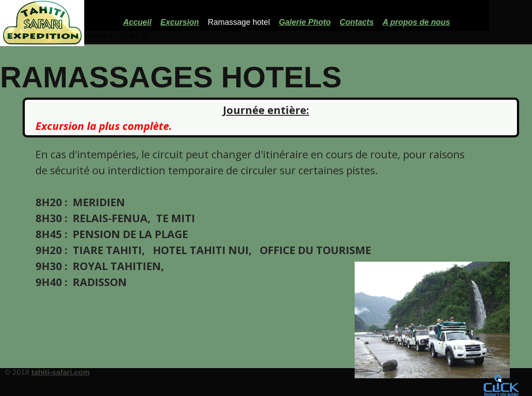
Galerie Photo (305, 22)
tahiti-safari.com (61, 372)
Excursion (180, 22)
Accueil (137, 22)
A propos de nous (416, 22)
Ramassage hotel (239, 22)
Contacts (357, 22)
